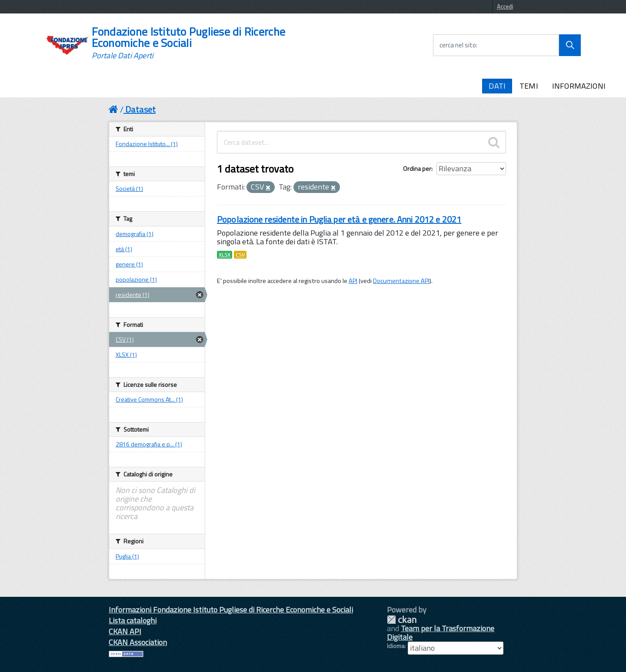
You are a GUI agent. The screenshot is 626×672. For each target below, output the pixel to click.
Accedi (505, 7)
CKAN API (125, 631)
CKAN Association (138, 642)
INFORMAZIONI (579, 86)
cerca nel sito (458, 45)
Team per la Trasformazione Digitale (441, 633)
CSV (240, 255)
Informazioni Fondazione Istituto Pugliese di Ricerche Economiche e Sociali (231, 610)
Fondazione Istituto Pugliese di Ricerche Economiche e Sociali (188, 43)
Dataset (140, 109)
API (353, 281)
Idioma (396, 646)
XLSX (225, 255)
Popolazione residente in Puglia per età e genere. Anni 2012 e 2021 (339, 219)
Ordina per (417, 168)
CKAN (402, 620)
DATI (497, 86)
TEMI (529, 86)
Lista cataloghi (133, 620)
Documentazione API (401, 281)
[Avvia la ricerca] (570, 45)
